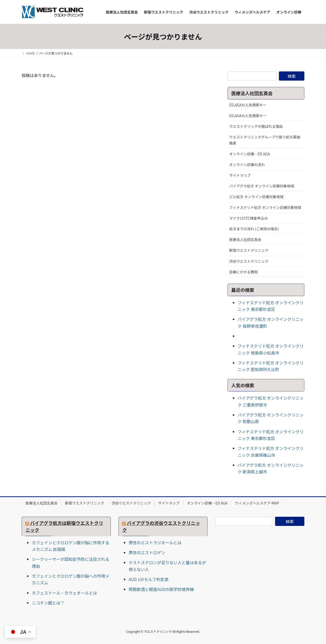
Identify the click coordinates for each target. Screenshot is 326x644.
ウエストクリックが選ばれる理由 (256, 126)
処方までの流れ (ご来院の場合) (254, 229)
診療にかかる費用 (243, 272)
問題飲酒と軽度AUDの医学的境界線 (161, 589)
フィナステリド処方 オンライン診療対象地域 (265, 207)
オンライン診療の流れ (247, 165)
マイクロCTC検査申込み (248, 218)
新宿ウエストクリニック (249, 250)
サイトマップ (240, 175)
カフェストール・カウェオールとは (64, 593)
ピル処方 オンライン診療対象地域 (256, 197)
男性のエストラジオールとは (155, 542)
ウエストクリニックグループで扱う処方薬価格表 (265, 140)
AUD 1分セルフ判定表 (148, 579)
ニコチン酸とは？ (48, 603)
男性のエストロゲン (147, 552)
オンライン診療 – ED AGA (249, 154)
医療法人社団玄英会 (245, 239)
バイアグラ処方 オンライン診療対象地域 (262, 186)
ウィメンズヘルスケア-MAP (257, 503)
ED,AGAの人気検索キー (248, 105)
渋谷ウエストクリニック (249, 261)
